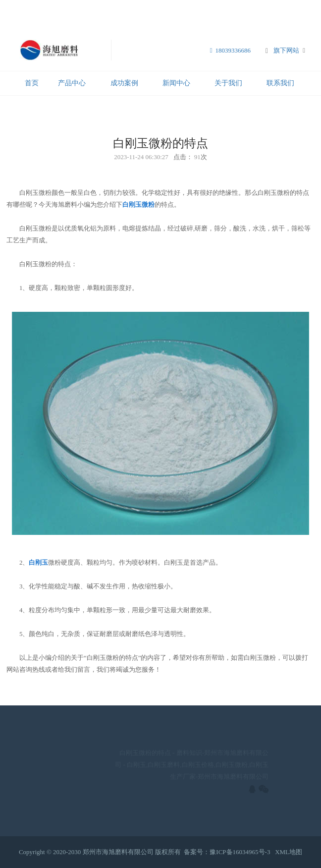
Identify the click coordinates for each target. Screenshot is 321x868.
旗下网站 (286, 50)
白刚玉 (38, 562)
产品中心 (72, 83)
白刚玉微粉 (138, 204)
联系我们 (280, 83)
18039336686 (230, 50)
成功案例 (124, 83)
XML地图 (289, 852)
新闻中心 (176, 83)
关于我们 (228, 83)
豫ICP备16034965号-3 (240, 852)
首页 (32, 83)
